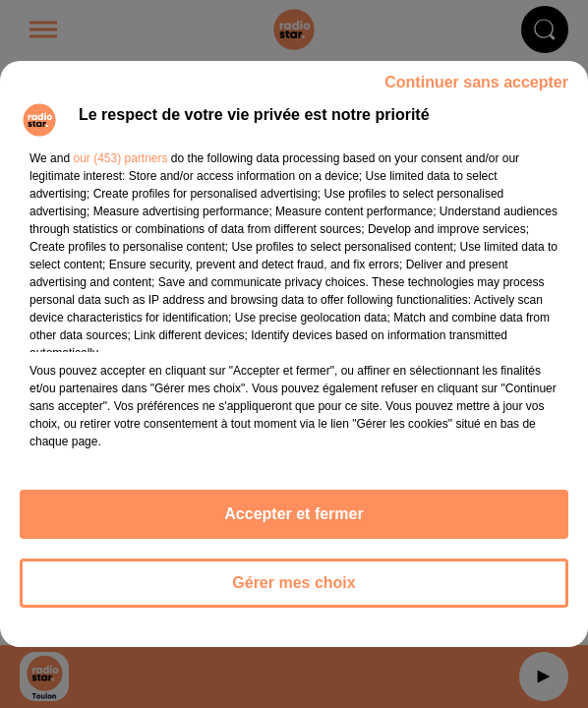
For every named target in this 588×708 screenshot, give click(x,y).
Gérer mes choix (294, 583)
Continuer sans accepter (476, 82)
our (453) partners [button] (120, 158)
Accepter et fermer (294, 514)
